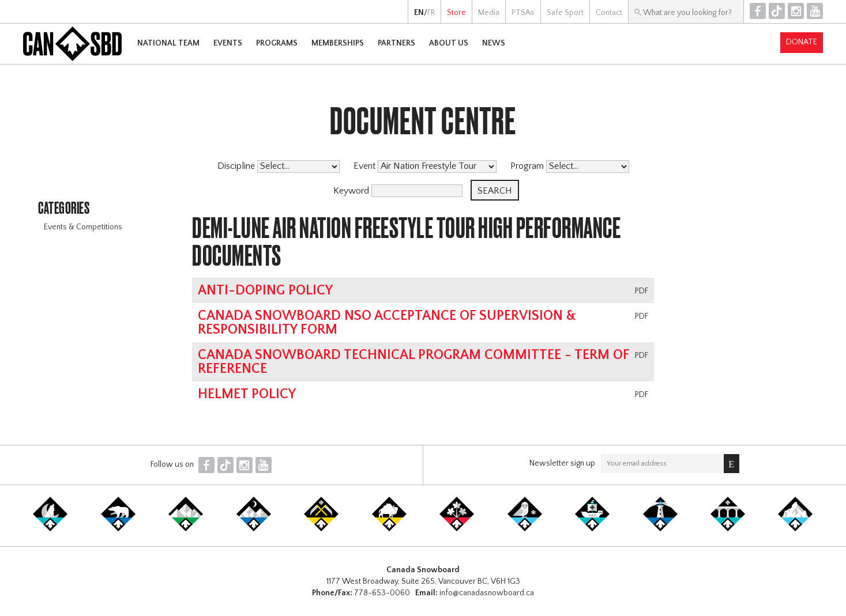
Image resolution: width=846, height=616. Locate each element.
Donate (802, 42)
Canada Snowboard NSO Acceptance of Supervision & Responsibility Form (387, 323)
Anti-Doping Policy (265, 290)
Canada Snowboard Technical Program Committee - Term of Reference (413, 362)
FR (431, 13)
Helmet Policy (247, 394)
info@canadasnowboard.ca (487, 593)
